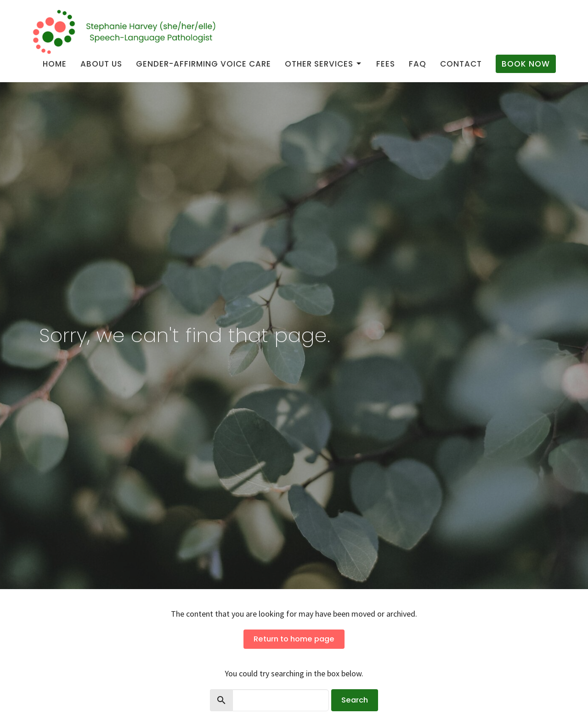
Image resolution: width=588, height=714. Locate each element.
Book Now (526, 64)
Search (355, 700)
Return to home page (294, 639)
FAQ (418, 64)
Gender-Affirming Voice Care (204, 64)
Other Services (324, 64)
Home (55, 64)
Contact (461, 64)
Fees (386, 64)
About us (101, 64)
